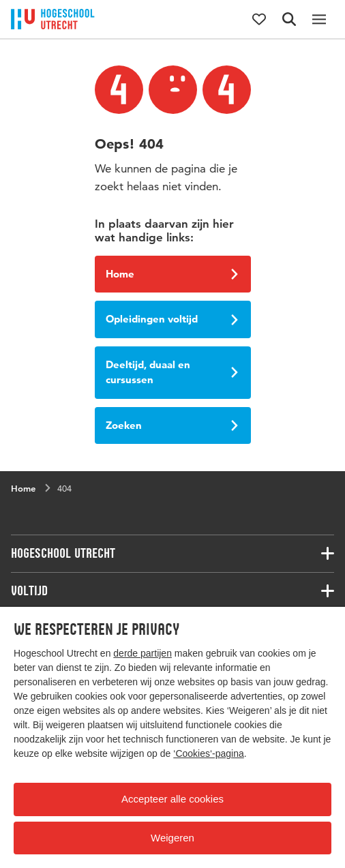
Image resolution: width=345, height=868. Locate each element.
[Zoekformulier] (289, 19)
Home (172, 274)
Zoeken (172, 425)
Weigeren (172, 838)
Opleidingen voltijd (172, 319)
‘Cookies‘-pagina (209, 753)
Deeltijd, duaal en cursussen (172, 372)
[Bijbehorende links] (172, 554)
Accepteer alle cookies (172, 799)
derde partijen (142, 653)
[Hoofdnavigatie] (319, 19)
